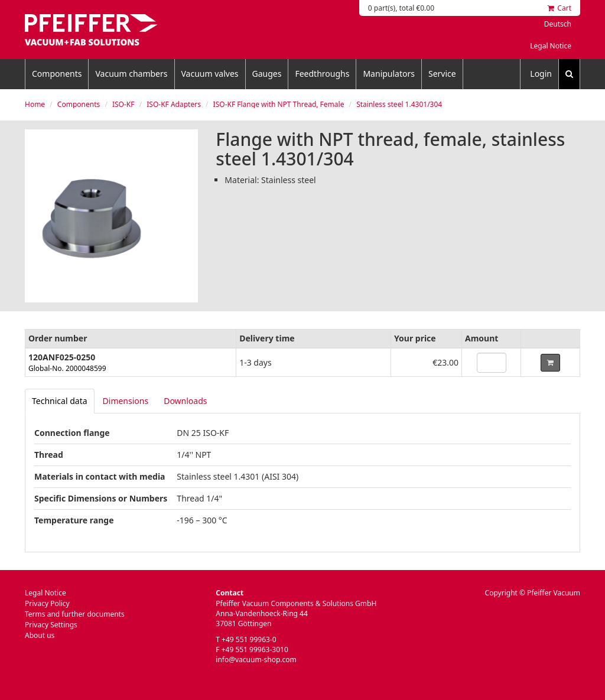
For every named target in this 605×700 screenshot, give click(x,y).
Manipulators (389, 74)
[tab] (60, 401)
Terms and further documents (75, 614)
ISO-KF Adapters (174, 104)
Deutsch (558, 24)
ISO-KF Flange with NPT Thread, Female (279, 104)
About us (40, 635)
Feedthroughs (322, 74)
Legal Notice (551, 46)
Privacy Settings (51, 625)
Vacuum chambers (131, 74)
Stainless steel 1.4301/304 (399, 104)
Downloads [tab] (185, 401)
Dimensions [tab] (126, 401)
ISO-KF (123, 104)
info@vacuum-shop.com (256, 660)
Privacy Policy (47, 603)
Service (442, 74)
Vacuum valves (210, 74)
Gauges (267, 74)
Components (57, 74)
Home (35, 104)
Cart (560, 8)
